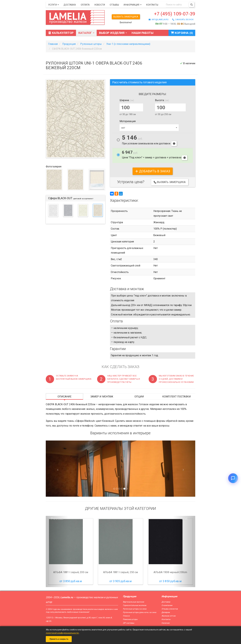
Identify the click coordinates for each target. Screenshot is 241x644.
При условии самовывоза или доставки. (149, 141)
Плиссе (126, 616)
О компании (167, 605)
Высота (162, 100)
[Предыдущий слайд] (57, 469)
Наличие (166, 623)
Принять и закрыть (59, 639)
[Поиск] (192, 5)
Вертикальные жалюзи (133, 602)
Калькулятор (61, 33)
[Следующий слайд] (184, 469)
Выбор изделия (113, 33)
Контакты (152, 5)
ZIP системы (129, 623)
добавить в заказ (153, 171)
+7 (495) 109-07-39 (175, 14)
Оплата (85, 5)
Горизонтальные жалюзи (135, 605)
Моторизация (128, 121)
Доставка (70, 5)
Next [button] (184, 519)
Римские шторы (130, 619)
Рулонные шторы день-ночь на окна (140, 612)
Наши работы (143, 33)
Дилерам (166, 612)
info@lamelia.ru (159, 20)
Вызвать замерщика (126, 17)
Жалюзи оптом (169, 616)
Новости (100, 5)
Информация (133, 5)
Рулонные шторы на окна (135, 609)
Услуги (53, 5)
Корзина (182, 33)
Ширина (127, 100)
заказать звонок (183, 20)
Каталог (86, 33)
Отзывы (114, 5)
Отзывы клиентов (170, 609)
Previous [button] (57, 519)
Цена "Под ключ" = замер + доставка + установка (155, 155)
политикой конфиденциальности (62, 633)
